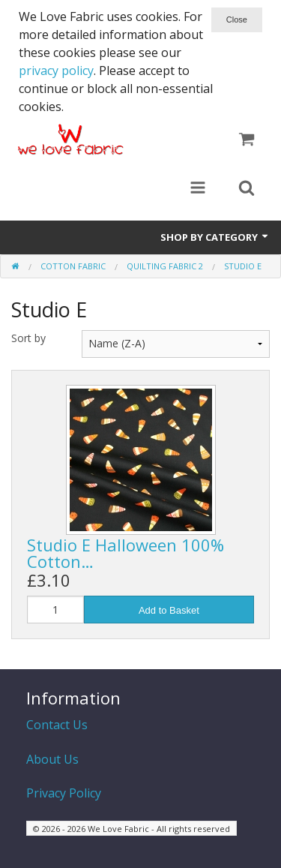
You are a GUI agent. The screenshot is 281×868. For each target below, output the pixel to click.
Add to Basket (169, 610)
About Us (52, 759)
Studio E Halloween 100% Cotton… (126, 553)
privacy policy (56, 71)
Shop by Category (215, 237)
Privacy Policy (64, 793)
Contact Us (57, 725)
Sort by (28, 338)
